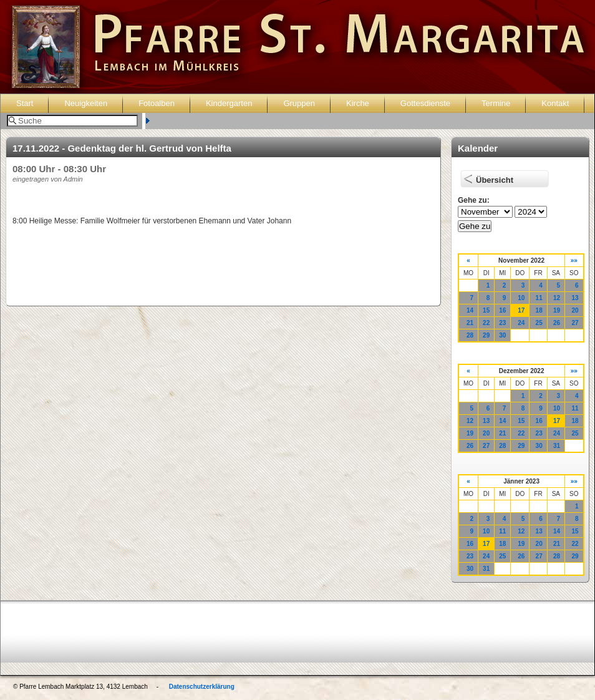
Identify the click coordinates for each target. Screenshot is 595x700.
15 (486, 310)
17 (521, 310)
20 (575, 310)
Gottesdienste (425, 103)
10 (521, 298)
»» (574, 260)
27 (575, 323)
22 (486, 323)
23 (502, 323)
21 (470, 323)
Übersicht (495, 180)
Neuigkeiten (86, 103)
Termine (496, 103)
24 (521, 323)
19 (557, 310)
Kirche (358, 103)
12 (557, 298)
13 (575, 298)
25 (539, 323)
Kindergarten (229, 103)
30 (502, 335)
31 (557, 446)
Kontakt (555, 103)
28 (470, 335)
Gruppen (299, 103)
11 (539, 298)
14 (470, 310)
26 (557, 323)
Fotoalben (157, 103)
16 (502, 310)
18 (539, 310)
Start (25, 103)
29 (486, 335)
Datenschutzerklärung (202, 687)
